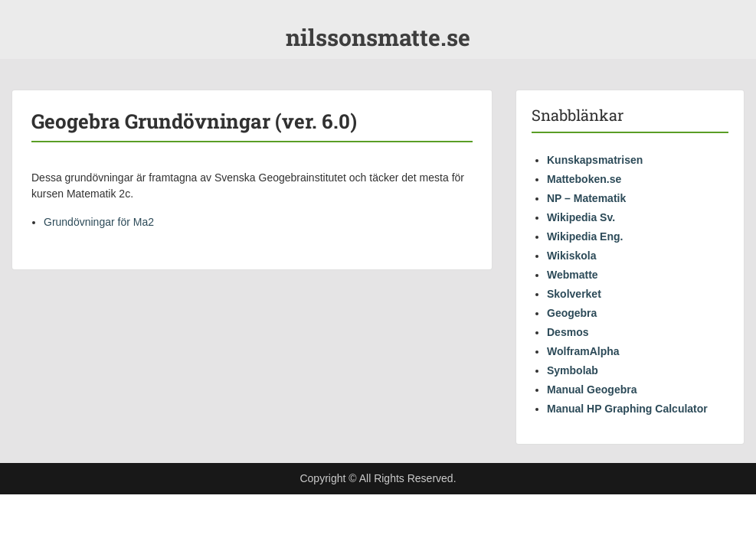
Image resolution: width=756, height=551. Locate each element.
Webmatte (573, 275)
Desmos (568, 332)
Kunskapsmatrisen (595, 160)
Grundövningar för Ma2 (99, 222)
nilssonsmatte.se (378, 37)
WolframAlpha (583, 351)
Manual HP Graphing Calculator (627, 409)
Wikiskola (571, 256)
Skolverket (574, 294)
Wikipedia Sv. (581, 217)
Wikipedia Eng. (585, 236)
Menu (28, 11)
